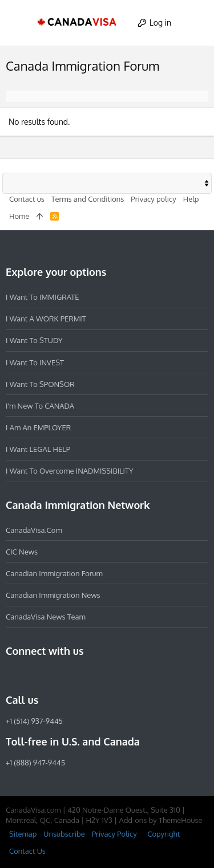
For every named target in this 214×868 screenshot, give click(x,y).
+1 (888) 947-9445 (35, 763)
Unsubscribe (64, 834)
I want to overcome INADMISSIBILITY (70, 471)
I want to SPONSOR (40, 384)
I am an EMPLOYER (38, 427)
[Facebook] (13, 675)
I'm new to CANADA (40, 406)
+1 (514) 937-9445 (34, 721)
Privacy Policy (114, 834)
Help (191, 199)
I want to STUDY (34, 340)
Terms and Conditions (88, 199)
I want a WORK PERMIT (46, 319)
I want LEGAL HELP (38, 449)
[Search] (195, 23)
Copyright (163, 834)
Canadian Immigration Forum (54, 573)
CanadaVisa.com (34, 530)
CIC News (22, 552)
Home (19, 216)
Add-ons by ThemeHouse (160, 820)
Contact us (27, 199)
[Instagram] (33, 675)
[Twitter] (74, 675)
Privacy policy (153, 199)
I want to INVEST (35, 362)
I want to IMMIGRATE (43, 297)
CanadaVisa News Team (46, 617)
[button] (19, 23)
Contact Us (27, 851)
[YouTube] (95, 675)
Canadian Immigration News (53, 595)
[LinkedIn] (54, 675)
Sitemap (23, 834)
